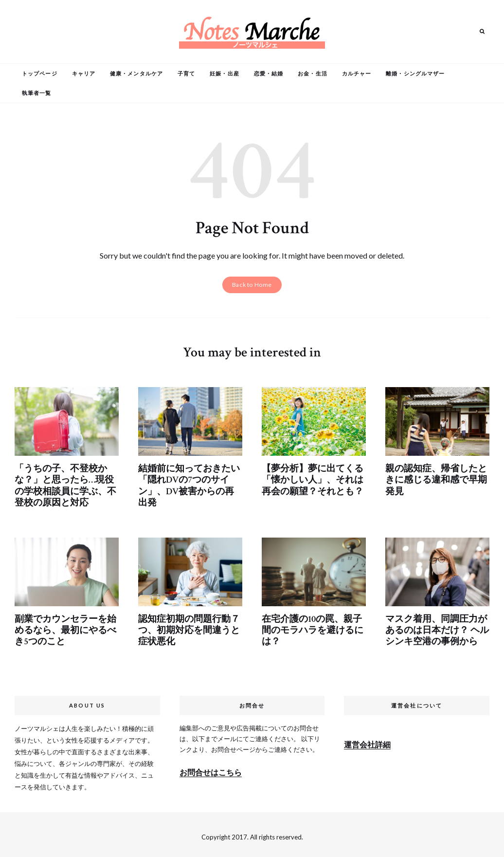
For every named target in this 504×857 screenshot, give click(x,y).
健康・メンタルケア (136, 73)
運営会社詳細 (367, 739)
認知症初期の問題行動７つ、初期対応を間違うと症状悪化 (186, 626)
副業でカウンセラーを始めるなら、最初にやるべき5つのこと (63, 626)
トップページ (40, 73)
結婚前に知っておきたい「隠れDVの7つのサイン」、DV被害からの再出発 (188, 484)
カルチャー (357, 73)
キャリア (84, 73)
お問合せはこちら (211, 767)
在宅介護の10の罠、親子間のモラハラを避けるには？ (314, 626)
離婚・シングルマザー (415, 73)
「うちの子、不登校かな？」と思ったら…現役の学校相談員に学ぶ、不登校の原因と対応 (66, 484)
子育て (186, 73)
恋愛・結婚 (269, 73)
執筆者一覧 (37, 93)
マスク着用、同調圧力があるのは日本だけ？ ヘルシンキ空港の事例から (434, 626)
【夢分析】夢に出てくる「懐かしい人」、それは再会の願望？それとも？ (310, 479)
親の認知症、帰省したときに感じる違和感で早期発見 (433, 479)
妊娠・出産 (225, 73)
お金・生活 (313, 73)
